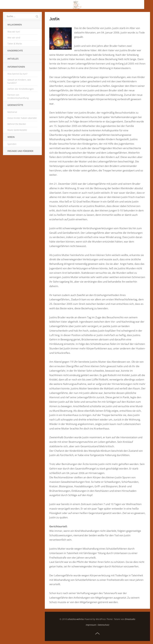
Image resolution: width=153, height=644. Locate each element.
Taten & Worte (15, 44)
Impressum (91, 625)
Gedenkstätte (15, 105)
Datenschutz (104, 625)
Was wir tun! (14, 32)
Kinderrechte (15, 51)
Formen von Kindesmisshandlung (18, 96)
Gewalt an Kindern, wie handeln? (19, 81)
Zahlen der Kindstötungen (21, 89)
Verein (11, 137)
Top (97, 634)
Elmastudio (130, 619)
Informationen (16, 67)
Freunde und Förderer (20, 151)
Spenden (12, 144)
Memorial (12, 112)
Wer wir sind (14, 38)
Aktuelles (13, 59)
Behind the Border (17, 124)
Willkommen (15, 25)
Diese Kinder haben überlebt (22, 118)
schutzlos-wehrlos (76, 619)
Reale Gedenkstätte (17, 130)
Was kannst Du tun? (17, 74)
